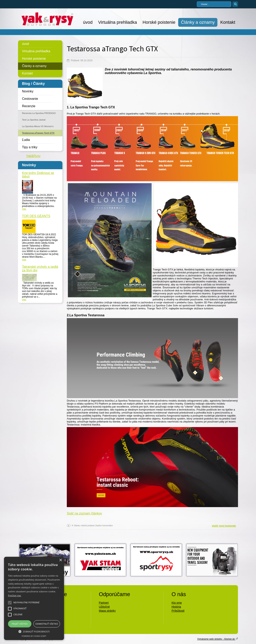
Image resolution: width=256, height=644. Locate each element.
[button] (34, 631)
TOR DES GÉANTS (36, 216)
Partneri (104, 603)
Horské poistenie (159, 22)
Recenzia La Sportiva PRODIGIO (39, 113)
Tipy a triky (30, 147)
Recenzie (29, 106)
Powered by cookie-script (34, 636)
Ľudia (26, 140)
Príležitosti (178, 611)
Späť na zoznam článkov (84, 513)
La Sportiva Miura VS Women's (38, 126)
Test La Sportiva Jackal (34, 120)
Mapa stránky (107, 611)
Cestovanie (30, 99)
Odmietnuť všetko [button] (47, 624)
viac (24, 209)
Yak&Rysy (33, 156)
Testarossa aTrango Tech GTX (38, 133)
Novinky (28, 91)
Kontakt (228, 22)
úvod (88, 22)
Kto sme (177, 603)
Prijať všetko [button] (20, 624)
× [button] (60, 560)
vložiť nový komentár (224, 526)
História (176, 607)
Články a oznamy (198, 22)
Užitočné (104, 607)
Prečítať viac (15, 595)
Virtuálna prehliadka (118, 22)
